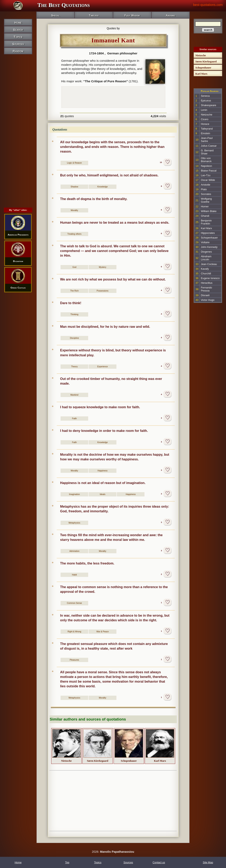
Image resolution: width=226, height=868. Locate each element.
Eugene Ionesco (210, 278)
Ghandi (205, 216)
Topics (18, 37)
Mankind (74, 395)
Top (67, 862)
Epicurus (206, 101)
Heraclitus (207, 283)
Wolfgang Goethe (206, 200)
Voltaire (205, 242)
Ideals (103, 494)
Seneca (205, 96)
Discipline (74, 338)
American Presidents (18, 235)
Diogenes (206, 252)
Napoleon (206, 166)
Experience (103, 367)
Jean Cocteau (209, 264)
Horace (205, 124)
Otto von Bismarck (206, 160)
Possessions (103, 291)
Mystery (102, 267)
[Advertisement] (18, 124)
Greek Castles (18, 288)
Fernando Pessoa (206, 289)
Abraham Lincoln (206, 258)
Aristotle (205, 185)
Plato (204, 189)
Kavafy (205, 269)
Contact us (159, 862)
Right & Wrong (74, 632)
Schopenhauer (209, 238)
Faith (74, 419)
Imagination (74, 494)
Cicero (205, 119)
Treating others (74, 234)
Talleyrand (207, 129)
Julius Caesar (209, 146)
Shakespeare (208, 105)
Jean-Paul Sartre (207, 140)
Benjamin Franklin (206, 222)
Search (18, 30)
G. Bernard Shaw (207, 152)
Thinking (74, 314)
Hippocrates (208, 233)
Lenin (204, 110)
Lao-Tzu (206, 175)
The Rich (74, 291)
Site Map (208, 862)
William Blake (209, 211)
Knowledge (103, 187)
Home (18, 23)
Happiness (103, 471)
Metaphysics (74, 523)
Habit (74, 575)
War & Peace (102, 632)
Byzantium (18, 261)
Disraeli (205, 295)
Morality (74, 210)
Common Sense (74, 603)
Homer (205, 206)
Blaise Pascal (209, 171)
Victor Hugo (208, 300)
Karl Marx (206, 228)
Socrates (206, 194)
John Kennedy (209, 247)
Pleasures (74, 660)
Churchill (206, 273)
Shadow (74, 187)
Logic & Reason (74, 163)
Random (18, 51)
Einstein (205, 133)
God (74, 267)
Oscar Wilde (208, 180)
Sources (18, 44)
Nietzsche (206, 115)
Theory (74, 367)
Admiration (74, 551)
